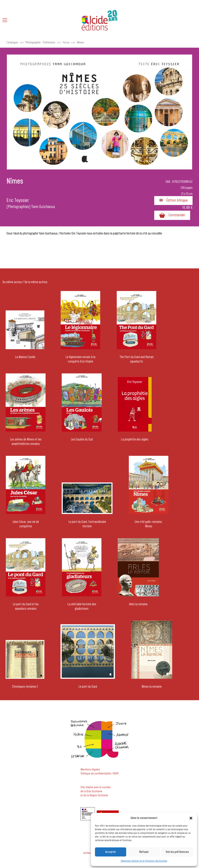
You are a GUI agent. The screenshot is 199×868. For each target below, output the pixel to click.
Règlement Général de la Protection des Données (144, 861)
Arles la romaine (138, 604)
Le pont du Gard (88, 687)
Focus (66, 43)
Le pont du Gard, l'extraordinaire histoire (87, 524)
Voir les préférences (177, 852)
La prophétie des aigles (135, 439)
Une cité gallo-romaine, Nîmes (149, 524)
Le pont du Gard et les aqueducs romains (26, 606)
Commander (172, 215)
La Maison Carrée (25, 357)
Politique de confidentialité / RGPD (100, 774)
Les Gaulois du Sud (82, 439)
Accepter (111, 852)
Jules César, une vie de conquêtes (26, 524)
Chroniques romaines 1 (25, 687)
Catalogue (12, 43)
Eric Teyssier (18, 201)
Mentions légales (90, 770)
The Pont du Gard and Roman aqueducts (137, 359)
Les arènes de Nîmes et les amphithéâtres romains (26, 442)
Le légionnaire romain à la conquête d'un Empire (80, 359)
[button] (191, 818)
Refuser (144, 852)
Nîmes (81, 43)
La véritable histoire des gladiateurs (82, 606)
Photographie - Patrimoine (40, 43)
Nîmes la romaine (152, 687)
